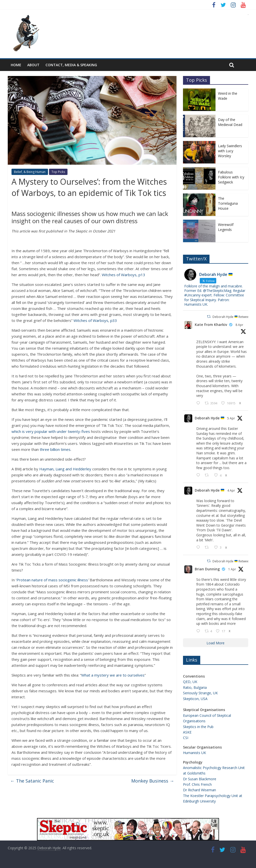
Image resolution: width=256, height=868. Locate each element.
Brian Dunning (207, 569)
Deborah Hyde (209, 418)
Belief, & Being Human (30, 172)
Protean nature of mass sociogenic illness (52, 580)
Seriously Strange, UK (200, 693)
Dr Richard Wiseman (199, 790)
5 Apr (231, 418)
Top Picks (58, 172)
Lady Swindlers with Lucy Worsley (230, 151)
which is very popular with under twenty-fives (51, 431)
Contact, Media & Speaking (71, 65)
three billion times (55, 449)
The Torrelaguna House (228, 203)
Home (16, 65)
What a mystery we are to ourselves (113, 675)
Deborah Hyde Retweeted (233, 317)
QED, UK (190, 682)
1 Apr (232, 569)
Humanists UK (194, 753)
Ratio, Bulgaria (195, 687)
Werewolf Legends (226, 227)
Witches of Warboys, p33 (95, 320)
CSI (186, 738)
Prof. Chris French (197, 784)
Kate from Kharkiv (211, 325)
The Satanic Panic (32, 781)
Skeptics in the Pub (198, 727)
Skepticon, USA (195, 699)
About (33, 65)
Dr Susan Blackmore (200, 779)
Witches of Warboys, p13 (123, 275)
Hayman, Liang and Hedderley (65, 469)
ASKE (187, 732)
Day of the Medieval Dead (230, 122)
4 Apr (231, 490)
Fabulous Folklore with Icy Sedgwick (231, 177)
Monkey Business (153, 781)
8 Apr (239, 325)
